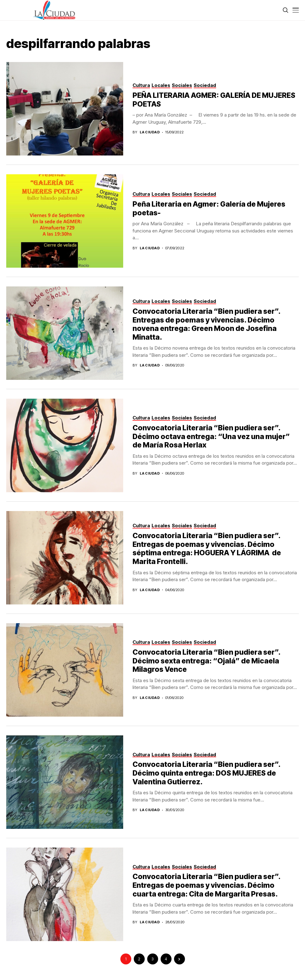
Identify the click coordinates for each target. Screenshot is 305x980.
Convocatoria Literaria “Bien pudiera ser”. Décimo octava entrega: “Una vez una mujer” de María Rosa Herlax (211, 436)
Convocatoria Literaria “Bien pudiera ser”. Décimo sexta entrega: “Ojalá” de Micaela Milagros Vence (207, 661)
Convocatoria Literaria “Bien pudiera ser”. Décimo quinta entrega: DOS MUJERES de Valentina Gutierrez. (207, 773)
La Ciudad (150, 132)
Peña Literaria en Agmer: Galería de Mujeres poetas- (209, 208)
